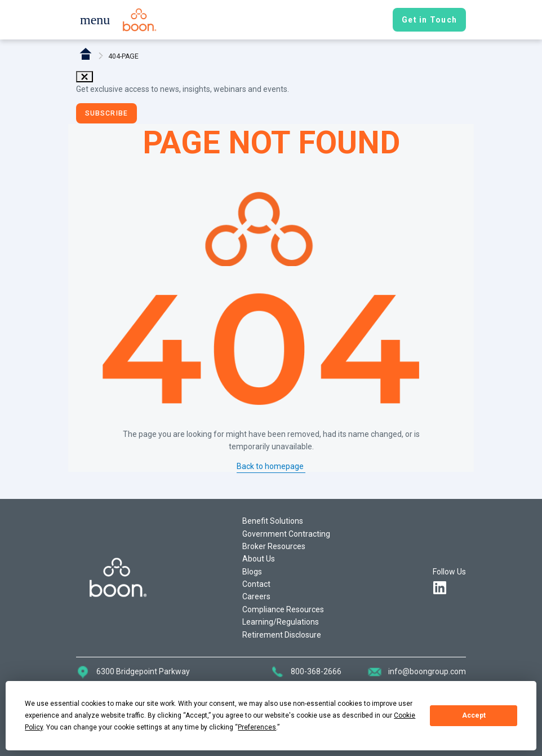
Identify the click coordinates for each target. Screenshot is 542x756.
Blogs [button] (252, 572)
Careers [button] (256, 596)
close (85, 77)
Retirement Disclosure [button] (282, 635)
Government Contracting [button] (286, 534)
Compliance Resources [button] (283, 609)
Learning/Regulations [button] (281, 622)
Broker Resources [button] (274, 546)
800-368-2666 (316, 671)
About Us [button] (259, 559)
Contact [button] (256, 584)
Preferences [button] (257, 727)
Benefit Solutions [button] (273, 521)
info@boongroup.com (427, 671)
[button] (95, 21)
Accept (474, 715)
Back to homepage (271, 466)
